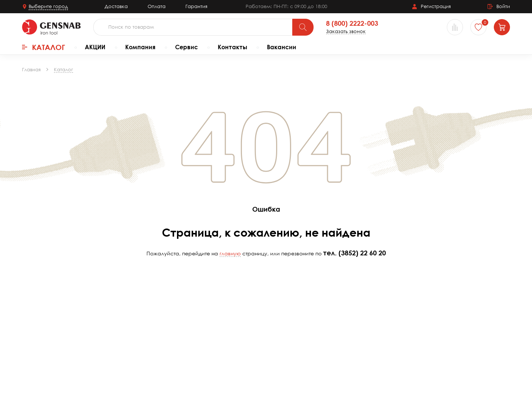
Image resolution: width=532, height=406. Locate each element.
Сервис (187, 47)
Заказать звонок (346, 31)
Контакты (232, 47)
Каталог (44, 47)
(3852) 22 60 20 (362, 253)
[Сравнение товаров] (455, 27)
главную (230, 253)
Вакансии (282, 47)
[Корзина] (502, 27)
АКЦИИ (95, 47)
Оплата (157, 6)
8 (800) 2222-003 (352, 24)
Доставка (116, 6)
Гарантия (196, 6)
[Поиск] (303, 27)
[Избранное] (478, 27)
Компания (140, 47)
